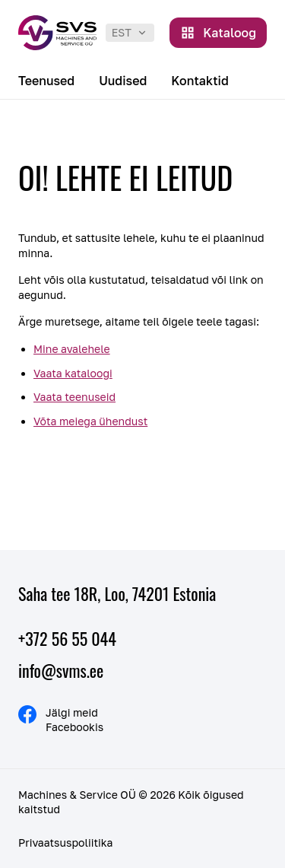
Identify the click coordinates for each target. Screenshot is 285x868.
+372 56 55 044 (67, 638)
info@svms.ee (61, 670)
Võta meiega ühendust (90, 421)
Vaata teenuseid (74, 397)
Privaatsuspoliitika (65, 843)
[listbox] (130, 33)
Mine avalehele (72, 349)
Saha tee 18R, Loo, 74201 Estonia (117, 593)
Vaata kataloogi (73, 373)
